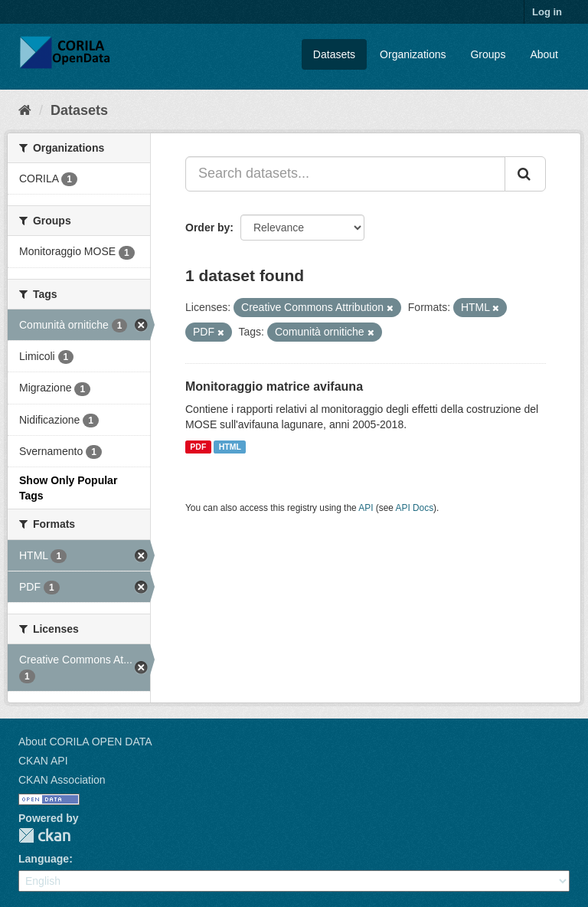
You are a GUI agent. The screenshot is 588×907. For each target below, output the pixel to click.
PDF (198, 447)
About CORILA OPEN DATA (85, 742)
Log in (547, 12)
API (366, 508)
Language (44, 859)
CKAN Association (62, 780)
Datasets (334, 54)
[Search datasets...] (345, 174)
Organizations (413, 54)
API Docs (415, 508)
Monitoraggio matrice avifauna (274, 386)
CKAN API (43, 761)
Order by (207, 228)
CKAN (44, 835)
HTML (230, 447)
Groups (488, 54)
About (544, 54)
